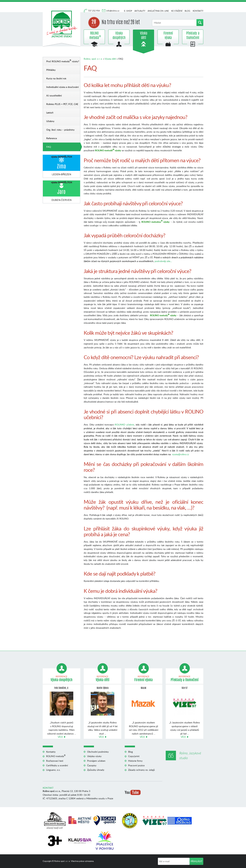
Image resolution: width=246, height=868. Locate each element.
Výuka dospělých (119, 36)
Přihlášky (51, 70)
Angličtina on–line (158, 11)
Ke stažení (177, 11)
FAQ (49, 147)
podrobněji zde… (163, 261)
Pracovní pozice (136, 765)
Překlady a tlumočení (193, 36)
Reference (52, 138)
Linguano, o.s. (53, 770)
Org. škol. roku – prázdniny (60, 130)
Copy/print (134, 756)
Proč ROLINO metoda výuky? (63, 61)
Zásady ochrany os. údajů (141, 770)
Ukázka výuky (94, 756)
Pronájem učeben (96, 761)
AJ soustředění (54, 95)
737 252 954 (94, 11)
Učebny (50, 121)
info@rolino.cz (113, 11)
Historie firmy (135, 761)
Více (60, 737)
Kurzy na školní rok (56, 78)
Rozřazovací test (55, 761)
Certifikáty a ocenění (57, 765)
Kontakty (198, 11)
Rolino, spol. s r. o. (93, 59)
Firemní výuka (168, 36)
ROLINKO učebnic (125, 425)
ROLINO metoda (94, 36)
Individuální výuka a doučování (62, 87)
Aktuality (140, 11)
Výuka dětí (144, 36)
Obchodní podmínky (98, 752)
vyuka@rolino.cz (180, 454)
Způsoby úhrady (96, 770)
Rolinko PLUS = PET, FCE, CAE (62, 104)
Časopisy (92, 765)
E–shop (128, 11)
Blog (187, 11)
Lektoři (50, 113)
